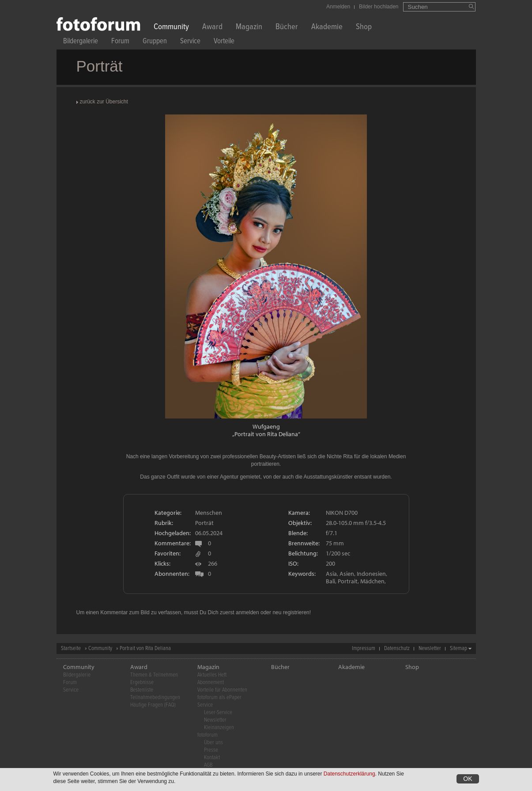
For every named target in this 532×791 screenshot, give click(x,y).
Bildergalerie (81, 42)
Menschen (209, 513)
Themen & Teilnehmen (154, 675)
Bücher (287, 28)
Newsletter (430, 648)
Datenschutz (397, 648)
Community (171, 28)
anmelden (247, 612)
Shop (364, 28)
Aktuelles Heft (212, 675)
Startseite (71, 648)
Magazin (249, 28)
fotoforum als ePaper (219, 698)
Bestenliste (142, 690)
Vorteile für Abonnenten (222, 690)
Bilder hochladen (379, 7)
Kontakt (212, 758)
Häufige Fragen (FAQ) (153, 705)
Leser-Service (218, 713)
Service (190, 42)
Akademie (327, 28)
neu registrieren (291, 612)
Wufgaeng (266, 426)
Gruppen (155, 42)
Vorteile (224, 42)
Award (212, 28)
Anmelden (338, 7)
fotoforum (208, 735)
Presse (211, 750)
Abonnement (211, 683)
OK (468, 779)
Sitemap (458, 648)
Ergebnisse (142, 683)
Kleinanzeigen (219, 728)
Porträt (204, 523)
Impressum (364, 648)
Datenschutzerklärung (349, 774)
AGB (208, 765)
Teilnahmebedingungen (155, 698)
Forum (120, 42)
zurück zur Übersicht (104, 102)
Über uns (213, 743)
